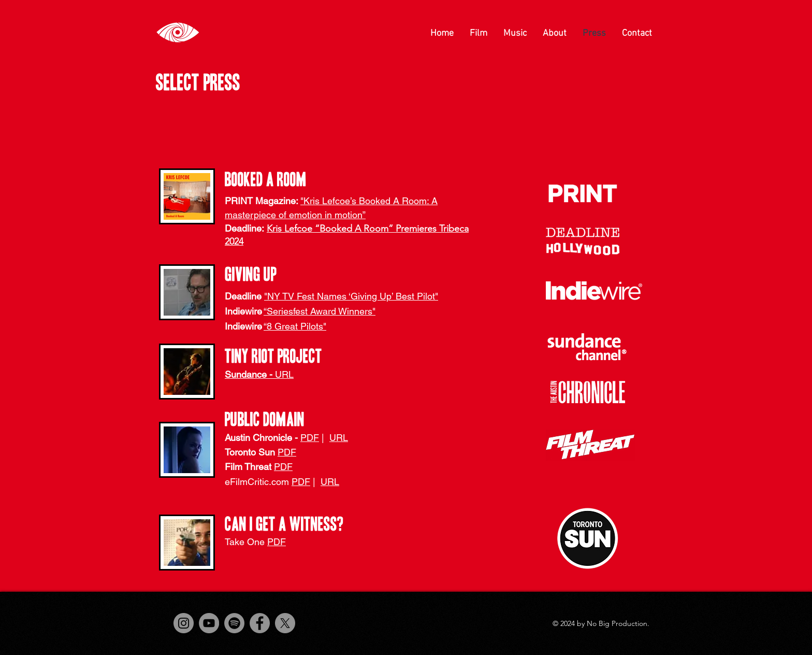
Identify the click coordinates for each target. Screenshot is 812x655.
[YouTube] (209, 623)
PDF (310, 438)
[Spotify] (234, 623)
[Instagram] (184, 623)
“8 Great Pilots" (295, 326)
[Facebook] (260, 623)
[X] (285, 623)
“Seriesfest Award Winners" (320, 311)
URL (339, 438)
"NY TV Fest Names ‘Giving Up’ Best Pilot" (351, 296)
